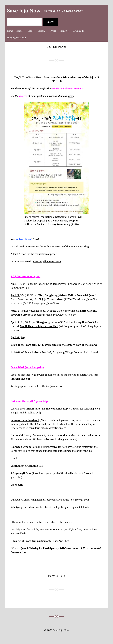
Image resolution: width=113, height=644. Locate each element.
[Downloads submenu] (85, 31)
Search (51, 22)
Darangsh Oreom (21, 447)
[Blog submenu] (33, 31)
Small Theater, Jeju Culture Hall (39, 326)
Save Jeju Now (24, 11)
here (71, 96)
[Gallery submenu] (46, 31)
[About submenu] (24, 31)
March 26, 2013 (57, 576)
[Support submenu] (68, 31)
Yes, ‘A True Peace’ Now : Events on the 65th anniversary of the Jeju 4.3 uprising (56, 79)
